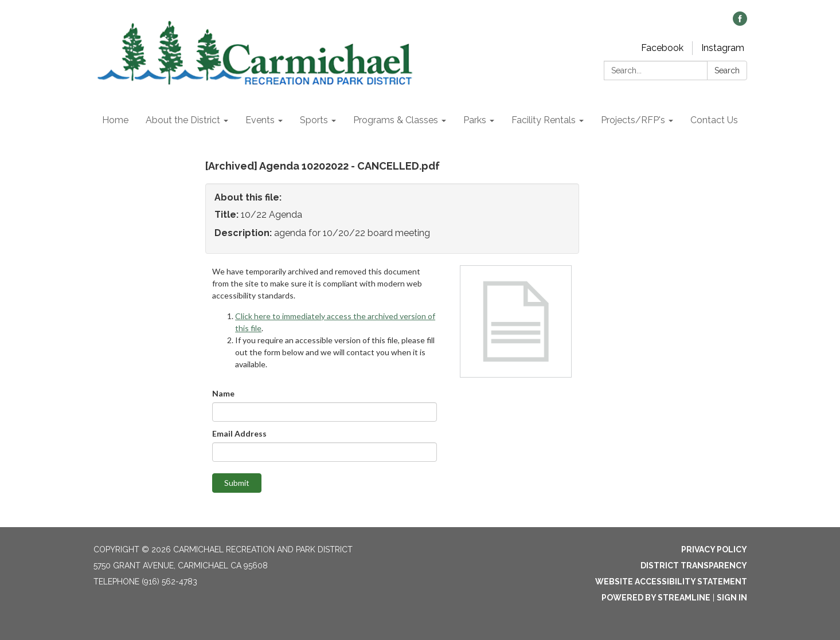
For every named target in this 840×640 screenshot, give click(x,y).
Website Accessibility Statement (671, 582)
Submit (237, 483)
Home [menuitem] (115, 120)
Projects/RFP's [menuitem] (633, 120)
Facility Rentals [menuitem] (544, 120)
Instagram (723, 48)
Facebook (662, 48)
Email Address (239, 433)
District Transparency (694, 566)
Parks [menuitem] (475, 120)
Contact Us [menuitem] (714, 120)
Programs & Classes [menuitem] (396, 120)
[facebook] (740, 23)
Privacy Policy (714, 549)
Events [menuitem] (260, 120)
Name (223, 393)
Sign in (732, 598)
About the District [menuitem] (183, 120)
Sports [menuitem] (314, 120)
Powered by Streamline (656, 598)
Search (727, 70)
